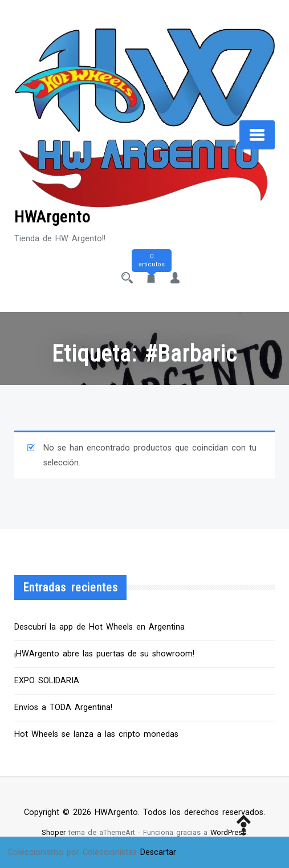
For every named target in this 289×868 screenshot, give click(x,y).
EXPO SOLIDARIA (47, 681)
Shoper (54, 832)
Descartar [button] (158, 852)
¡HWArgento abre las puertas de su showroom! (104, 654)
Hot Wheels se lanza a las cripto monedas (96, 734)
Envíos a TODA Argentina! (63, 707)
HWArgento (52, 217)
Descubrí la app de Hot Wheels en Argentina (99, 627)
